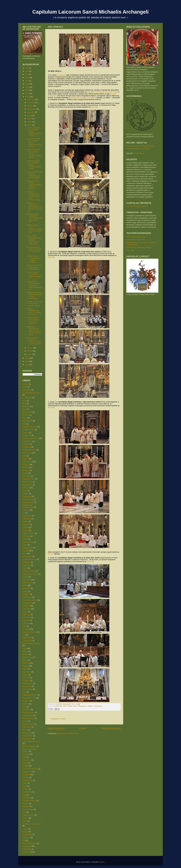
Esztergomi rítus (29, 479)
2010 (27, 97)
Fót (24, 513)
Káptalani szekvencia (30, 574)
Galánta (26, 522)
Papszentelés (28, 689)
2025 (27, 68)
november (31, 103)
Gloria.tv (141, 153)
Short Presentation (141, 146)
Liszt (24, 626)
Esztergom (27, 476)
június (30, 119)
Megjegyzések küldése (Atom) (68, 733)
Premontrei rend (28, 712)
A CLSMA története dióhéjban (137, 206)
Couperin (26, 444)
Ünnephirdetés (28, 809)
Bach (25, 401)
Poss (24, 707)
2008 (27, 361)
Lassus (25, 612)
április (30, 125)
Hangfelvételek (28, 542)
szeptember (32, 109)
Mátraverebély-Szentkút (31, 644)
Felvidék (26, 494)
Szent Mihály (27, 772)
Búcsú (25, 418)
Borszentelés (27, 412)
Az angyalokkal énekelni (31, 393)
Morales (26, 654)
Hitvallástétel (27, 556)
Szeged (25, 766)
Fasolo (25, 491)
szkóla (25, 786)
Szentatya (26, 774)
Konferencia (27, 597)
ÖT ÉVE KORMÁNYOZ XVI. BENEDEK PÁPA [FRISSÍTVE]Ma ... (34, 196)
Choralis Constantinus (31, 438)
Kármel (25, 577)
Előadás (26, 467)
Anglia (25, 387)
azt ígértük (61, 75)
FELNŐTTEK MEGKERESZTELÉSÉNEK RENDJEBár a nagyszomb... (34, 240)
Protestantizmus (28, 718)
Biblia (25, 409)
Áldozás (26, 384)
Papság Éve (82, 706)
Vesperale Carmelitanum (32, 824)
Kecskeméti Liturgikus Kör (136, 240)
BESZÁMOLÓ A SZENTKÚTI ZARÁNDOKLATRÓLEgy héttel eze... (34, 218)
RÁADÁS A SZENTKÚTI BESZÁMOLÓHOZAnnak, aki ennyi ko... (34, 207)
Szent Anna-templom (30, 769)
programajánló (28, 715)
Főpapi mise (27, 516)
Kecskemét (27, 580)
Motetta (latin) (28, 657)
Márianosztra (27, 641)
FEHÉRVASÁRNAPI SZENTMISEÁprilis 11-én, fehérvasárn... (34, 296)
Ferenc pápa (27, 496)
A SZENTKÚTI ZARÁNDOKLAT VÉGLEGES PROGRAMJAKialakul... (34, 285)
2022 (27, 78)
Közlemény (27, 609)
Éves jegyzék (27, 485)
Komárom (26, 594)
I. (134, 153)
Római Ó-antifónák (29, 746)
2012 (27, 90)
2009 (27, 358)
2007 (27, 365)
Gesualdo (26, 524)
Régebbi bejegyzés (111, 728)
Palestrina (26, 680)
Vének (25, 821)
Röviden (129, 146)
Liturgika (26, 629)
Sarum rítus (27, 760)
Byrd (24, 424)
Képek (70, 706)
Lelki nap (26, 623)
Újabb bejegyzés (56, 728)
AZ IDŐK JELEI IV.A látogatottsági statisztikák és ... (34, 267)
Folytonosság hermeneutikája (28, 506)
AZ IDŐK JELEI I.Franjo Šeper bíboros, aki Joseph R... (33, 321)
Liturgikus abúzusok (30, 632)
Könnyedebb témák (30, 600)
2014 (27, 84)
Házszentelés (28, 548)
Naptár (25, 669)
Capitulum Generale (30, 427)
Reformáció (27, 727)
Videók (25, 832)
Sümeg (25, 763)
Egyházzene (27, 462)
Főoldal (83, 728)
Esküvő (25, 473)
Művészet (26, 663)
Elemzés (26, 464)
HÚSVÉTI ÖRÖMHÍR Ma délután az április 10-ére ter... (34, 312)
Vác (24, 812)
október (30, 106)
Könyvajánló (27, 603)
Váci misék (130, 250)
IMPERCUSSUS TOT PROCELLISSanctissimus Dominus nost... (34, 229)
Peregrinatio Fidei (29, 698)
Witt (24, 840)
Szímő (25, 783)
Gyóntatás (26, 536)
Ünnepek (26, 806)
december (31, 99)
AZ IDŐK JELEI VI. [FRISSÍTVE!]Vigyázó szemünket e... (34, 250)
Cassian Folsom (28, 430)
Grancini (26, 530)
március (30, 348)
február (30, 351)
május (30, 122)
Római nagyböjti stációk (31, 741)
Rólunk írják (27, 733)
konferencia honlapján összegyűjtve (83, 98)
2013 (27, 87)
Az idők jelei (58, 706)
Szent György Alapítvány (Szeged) (139, 247)
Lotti (24, 635)
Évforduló (26, 488)
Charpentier (27, 435)
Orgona (25, 675)
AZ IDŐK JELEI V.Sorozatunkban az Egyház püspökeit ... (34, 259)
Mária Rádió (27, 638)
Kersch (25, 591)
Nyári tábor (27, 672)
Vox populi (26, 837)
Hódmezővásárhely (30, 559)
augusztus (31, 112)
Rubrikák (26, 754)
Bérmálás (26, 406)
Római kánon (27, 739)
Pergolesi (26, 701)
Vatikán (90, 706)
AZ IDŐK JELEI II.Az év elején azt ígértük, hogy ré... (34, 304)
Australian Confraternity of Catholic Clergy (102, 92)
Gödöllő (25, 527)
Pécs (24, 692)
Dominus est (27, 453)
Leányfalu (26, 620)
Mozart (25, 660)
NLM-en (94, 107)
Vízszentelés (27, 834)
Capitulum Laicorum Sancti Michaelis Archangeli (90, 12)
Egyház (25, 459)
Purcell (25, 721)
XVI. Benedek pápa (30, 843)
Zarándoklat (27, 846)
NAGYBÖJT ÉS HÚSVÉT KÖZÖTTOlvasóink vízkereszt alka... (34, 341)
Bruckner (26, 415)
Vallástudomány (28, 815)
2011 (27, 93)
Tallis (24, 795)
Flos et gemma (28, 499)
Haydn (25, 545)
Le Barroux (27, 617)
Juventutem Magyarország (136, 237)
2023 (27, 74)
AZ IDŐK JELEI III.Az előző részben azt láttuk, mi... (34, 275)
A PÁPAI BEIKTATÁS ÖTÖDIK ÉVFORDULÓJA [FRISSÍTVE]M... (34, 175)
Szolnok (26, 789)
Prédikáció (26, 710)
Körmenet (26, 606)
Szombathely (27, 792)
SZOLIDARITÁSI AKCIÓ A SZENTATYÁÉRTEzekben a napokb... (34, 185)
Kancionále (27, 565)
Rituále (25, 730)
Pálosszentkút (28, 683)
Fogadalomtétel (28, 502)
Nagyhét (26, 666)
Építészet (26, 470)
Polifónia (26, 704)
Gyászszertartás (29, 533)
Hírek (65, 706)
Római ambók (28, 736)
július (29, 115)
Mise (75, 706)
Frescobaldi (27, 519)
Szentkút (26, 777)
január (30, 354)
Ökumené (26, 678)
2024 (27, 71)
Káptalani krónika (29, 571)
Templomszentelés (29, 801)
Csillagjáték (27, 447)
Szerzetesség (28, 780)
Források (26, 510)
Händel (25, 539)
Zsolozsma (98, 706)
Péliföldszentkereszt (30, 695)
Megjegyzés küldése (58, 719)
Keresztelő (26, 588)
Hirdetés (26, 551)
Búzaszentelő (28, 421)
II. (136, 153)
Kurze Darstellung (143, 149)
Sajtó (25, 757)
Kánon (25, 568)
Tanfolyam (26, 798)
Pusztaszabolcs (28, 724)
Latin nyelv (27, 615)
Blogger (102, 862)
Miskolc (25, 651)
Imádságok (27, 562)
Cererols (26, 432)
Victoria (25, 829)
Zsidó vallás (27, 849)
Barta (25, 403)
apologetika (27, 390)
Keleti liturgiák (28, 583)
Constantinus (27, 441)
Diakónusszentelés (29, 450)
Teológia (26, 804)
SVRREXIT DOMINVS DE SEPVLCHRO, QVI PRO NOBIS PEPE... (34, 331)
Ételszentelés (27, 482)
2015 (27, 81)
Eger (24, 456)
